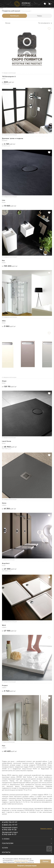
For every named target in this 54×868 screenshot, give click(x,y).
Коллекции (15, 16)
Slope (4, 381)
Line (4, 200)
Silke (4, 321)
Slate (4, 503)
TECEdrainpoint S (9, 77)
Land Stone (7, 441)
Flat (4, 746)
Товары (39, 16)
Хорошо (46, 861)
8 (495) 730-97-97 (10, 822)
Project (5, 685)
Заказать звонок (46, 829)
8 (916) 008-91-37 (9, 834)
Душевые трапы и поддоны (13, 138)
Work (4, 625)
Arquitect (6, 563)
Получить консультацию (27, 866)
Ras (3, 261)
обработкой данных (21, 861)
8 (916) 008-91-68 (9, 830)
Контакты (27, 852)
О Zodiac (27, 839)
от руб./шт (8, 82)
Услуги (27, 848)
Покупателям (27, 843)
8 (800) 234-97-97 (10, 825)
